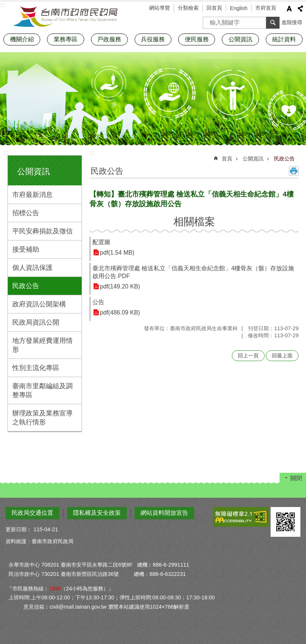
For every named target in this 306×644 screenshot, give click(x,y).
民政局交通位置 (32, 513)
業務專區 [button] (66, 39)
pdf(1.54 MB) (117, 253)
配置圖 (101, 242)
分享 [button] (300, 9)
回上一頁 (248, 356)
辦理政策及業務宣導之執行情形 (42, 418)
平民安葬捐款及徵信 (42, 231)
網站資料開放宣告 (164, 513)
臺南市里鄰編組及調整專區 (42, 390)
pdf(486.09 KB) (120, 313)
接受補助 (26, 249)
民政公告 (26, 286)
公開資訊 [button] (240, 39)
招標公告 (26, 213)
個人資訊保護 (32, 268)
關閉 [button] (296, 478)
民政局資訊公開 (36, 322)
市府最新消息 (32, 195)
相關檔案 (194, 222)
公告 (98, 302)
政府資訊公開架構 (39, 304)
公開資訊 (34, 171)
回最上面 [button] (282, 356)
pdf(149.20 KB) (120, 286)
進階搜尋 (292, 22)
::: (6, 153)
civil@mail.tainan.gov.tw (78, 607)
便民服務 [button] (197, 39)
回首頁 (214, 8)
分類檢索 (188, 8)
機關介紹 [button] (22, 39)
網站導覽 (160, 8)
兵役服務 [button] (153, 39)
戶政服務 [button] (109, 39)
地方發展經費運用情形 (42, 345)
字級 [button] (289, 9)
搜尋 (209, 20)
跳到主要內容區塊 (4, 4)
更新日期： (19, 529)
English (239, 8)
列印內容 (294, 171)
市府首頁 (266, 8)
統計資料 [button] (284, 39)
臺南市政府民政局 (65, 17)
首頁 (227, 159)
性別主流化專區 (36, 368)
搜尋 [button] (273, 23)
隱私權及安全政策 (97, 513)
